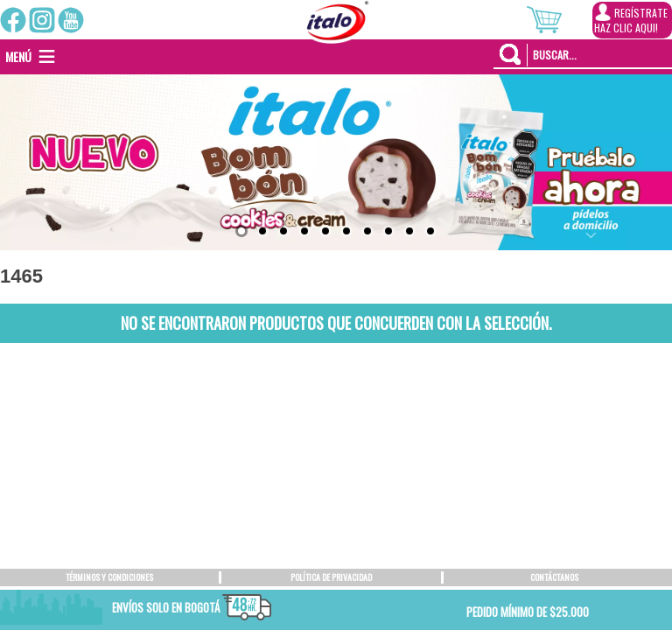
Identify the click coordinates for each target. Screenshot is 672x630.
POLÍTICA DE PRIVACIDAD (331, 577)
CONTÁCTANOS (554, 577)
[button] (18, 57)
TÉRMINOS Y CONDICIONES (109, 577)
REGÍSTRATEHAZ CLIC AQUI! (631, 19)
